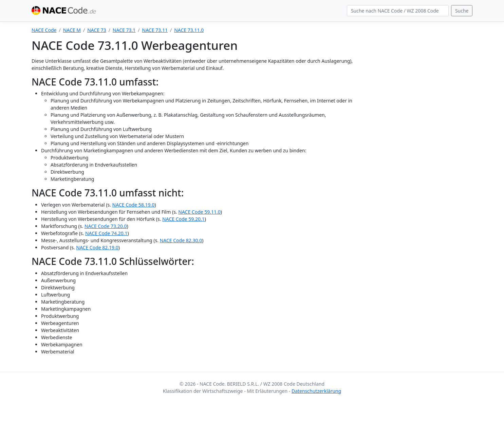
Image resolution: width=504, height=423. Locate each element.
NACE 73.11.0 (189, 30)
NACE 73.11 (155, 30)
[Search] (398, 11)
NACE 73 (97, 30)
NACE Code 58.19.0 (134, 205)
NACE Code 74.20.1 (106, 233)
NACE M (72, 30)
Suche (462, 11)
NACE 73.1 (124, 30)
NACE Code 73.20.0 (106, 226)
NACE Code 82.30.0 (181, 240)
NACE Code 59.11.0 (199, 212)
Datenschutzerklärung (316, 391)
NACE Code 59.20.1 (183, 219)
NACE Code (44, 30)
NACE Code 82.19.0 (97, 247)
